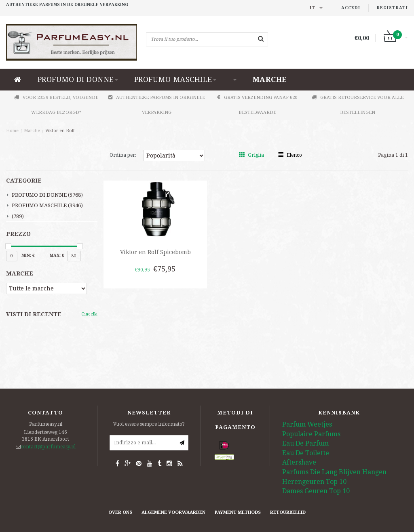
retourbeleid (288, 512)
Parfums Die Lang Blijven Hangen (334, 472)
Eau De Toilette (306, 453)
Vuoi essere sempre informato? (149, 424)
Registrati (392, 8)
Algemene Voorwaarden (173, 512)
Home (12, 131)
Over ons (120, 512)
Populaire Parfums (311, 434)
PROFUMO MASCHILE (175, 79)
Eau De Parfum (305, 443)
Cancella (89, 314)
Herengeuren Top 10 (314, 482)
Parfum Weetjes (307, 424)
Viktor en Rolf (60, 131)
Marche (270, 79)
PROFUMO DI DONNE (78, 79)
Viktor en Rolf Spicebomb (155, 252)
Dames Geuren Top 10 (316, 491)
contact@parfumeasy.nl (48, 447)
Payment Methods (238, 512)
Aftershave (299, 462)
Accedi (351, 8)
